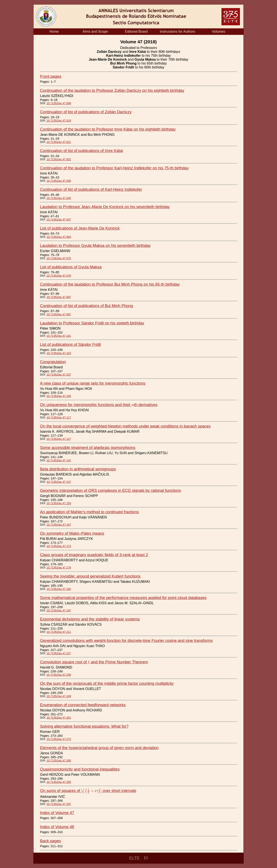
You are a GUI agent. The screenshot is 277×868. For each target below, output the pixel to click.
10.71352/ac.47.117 (59, 417)
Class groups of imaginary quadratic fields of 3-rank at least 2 (94, 555)
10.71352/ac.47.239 (59, 675)
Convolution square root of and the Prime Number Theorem (94, 662)
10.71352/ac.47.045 (59, 198)
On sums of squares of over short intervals (88, 791)
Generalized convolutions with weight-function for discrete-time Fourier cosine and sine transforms (126, 640)
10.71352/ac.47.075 (59, 258)
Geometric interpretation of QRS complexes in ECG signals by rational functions (110, 490)
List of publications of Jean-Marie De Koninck (80, 228)
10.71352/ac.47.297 (59, 804)
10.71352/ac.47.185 (59, 589)
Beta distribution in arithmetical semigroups (78, 469)
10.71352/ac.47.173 (59, 546)
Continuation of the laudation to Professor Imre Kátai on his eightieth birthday (108, 129)
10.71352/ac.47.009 (59, 103)
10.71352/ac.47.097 (59, 314)
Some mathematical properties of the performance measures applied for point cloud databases (123, 598)
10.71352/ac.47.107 (59, 375)
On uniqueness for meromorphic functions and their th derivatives (99, 405)
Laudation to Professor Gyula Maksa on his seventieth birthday (95, 245)
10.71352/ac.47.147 (59, 482)
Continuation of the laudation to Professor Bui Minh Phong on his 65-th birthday (110, 284)
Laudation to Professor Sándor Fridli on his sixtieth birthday (92, 323)
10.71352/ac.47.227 (59, 653)
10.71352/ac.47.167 (59, 525)
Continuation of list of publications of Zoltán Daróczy (86, 112)
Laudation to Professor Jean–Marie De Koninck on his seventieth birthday (105, 207)
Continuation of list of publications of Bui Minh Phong (86, 306)
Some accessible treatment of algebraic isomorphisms (88, 448)
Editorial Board (136, 32)
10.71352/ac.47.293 (59, 782)
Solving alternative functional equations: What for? (84, 726)
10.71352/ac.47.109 (59, 396)
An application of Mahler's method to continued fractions (89, 512)
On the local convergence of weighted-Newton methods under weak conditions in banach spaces (125, 426)
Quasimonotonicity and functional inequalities (80, 769)
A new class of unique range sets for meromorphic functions (93, 383)
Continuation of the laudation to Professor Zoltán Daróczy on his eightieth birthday (112, 90)
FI (146, 858)
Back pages (50, 841)
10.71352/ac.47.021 (59, 142)
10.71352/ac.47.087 (59, 297)
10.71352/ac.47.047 (59, 219)
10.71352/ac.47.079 (59, 276)
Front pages (51, 76)
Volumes (218, 32)
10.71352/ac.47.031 (59, 159)
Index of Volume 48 (57, 827)
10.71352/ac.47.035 (59, 181)
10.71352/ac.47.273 (59, 739)
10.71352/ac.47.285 (59, 760)
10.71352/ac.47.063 (59, 237)
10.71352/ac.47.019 (59, 121)
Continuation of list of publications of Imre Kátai (81, 151)
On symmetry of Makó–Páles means (72, 533)
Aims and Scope (95, 32)
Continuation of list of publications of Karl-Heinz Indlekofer (91, 189)
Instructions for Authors (177, 32)
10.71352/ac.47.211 (59, 632)
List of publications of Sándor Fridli (70, 344)
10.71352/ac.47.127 (59, 439)
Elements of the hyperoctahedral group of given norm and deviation (99, 748)
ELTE (134, 858)
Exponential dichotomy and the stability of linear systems (90, 619)
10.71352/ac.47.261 (59, 718)
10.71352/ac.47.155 (59, 503)
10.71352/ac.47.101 (59, 336)
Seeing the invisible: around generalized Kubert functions (90, 576)
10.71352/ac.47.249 (59, 696)
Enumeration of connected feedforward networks (83, 705)
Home (54, 32)
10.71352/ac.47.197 (59, 610)
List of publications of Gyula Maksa (71, 267)
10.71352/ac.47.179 (59, 568)
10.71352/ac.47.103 (59, 353)
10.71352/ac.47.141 (59, 460)
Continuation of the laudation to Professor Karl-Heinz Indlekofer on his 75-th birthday (114, 168)
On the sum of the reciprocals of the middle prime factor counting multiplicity (107, 683)
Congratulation (53, 362)
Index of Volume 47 (57, 813)
